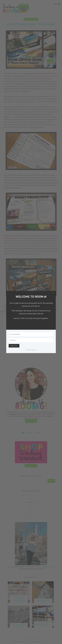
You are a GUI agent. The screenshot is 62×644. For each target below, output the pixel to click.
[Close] (54, 293)
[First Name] (31, 340)
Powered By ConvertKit (31, 350)
